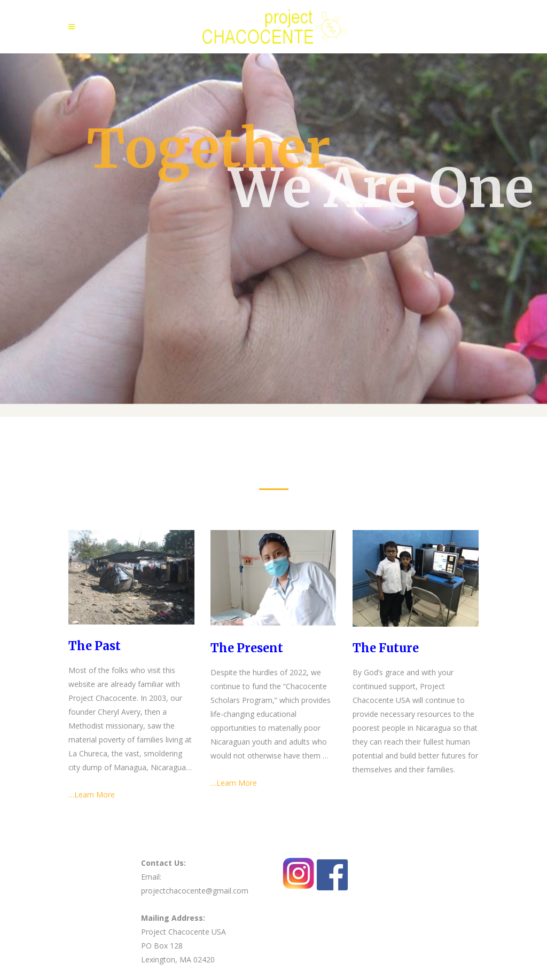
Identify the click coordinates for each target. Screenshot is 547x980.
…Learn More (92, 795)
